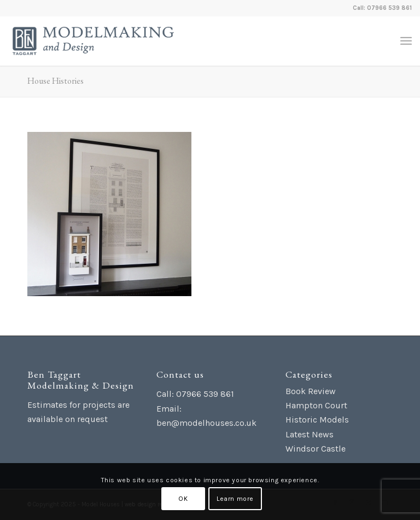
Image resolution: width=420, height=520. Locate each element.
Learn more (235, 499)
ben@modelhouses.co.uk (206, 423)
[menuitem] (406, 41)
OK (183, 499)
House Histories (56, 81)
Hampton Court (316, 405)
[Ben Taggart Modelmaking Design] (93, 41)
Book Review (311, 391)
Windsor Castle (316, 449)
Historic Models (317, 420)
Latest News (310, 434)
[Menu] (406, 41)
